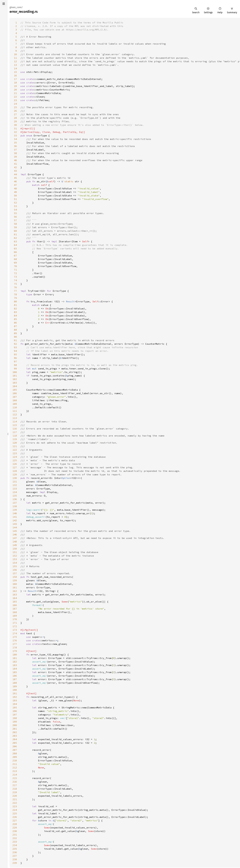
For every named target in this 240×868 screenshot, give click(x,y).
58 (15, 224)
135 (15, 496)
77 (15, 291)
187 (15, 679)
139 (15, 510)
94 (15, 351)
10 (15, 54)
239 (15, 863)
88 (15, 330)
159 (15, 580)
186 (15, 676)
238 (15, 859)
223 (15, 806)
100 (15, 372)
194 (15, 704)
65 (15, 248)
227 (15, 820)
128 (15, 471)
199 (15, 722)
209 (15, 757)
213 (15, 771)
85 (15, 319)
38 (15, 153)
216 (15, 782)
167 (15, 609)
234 (15, 845)
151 (15, 552)
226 (15, 817)
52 (15, 203)
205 (15, 743)
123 (15, 453)
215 (15, 778)
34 (15, 139)
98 (15, 365)
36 (15, 146)
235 (15, 849)
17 (15, 79)
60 (15, 231)
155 (15, 566)
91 (15, 340)
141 (15, 517)
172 (15, 626)
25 (15, 107)
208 (15, 753)
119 (15, 439)
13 (15, 65)
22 (15, 97)
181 (15, 658)
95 (15, 354)
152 (15, 556)
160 (15, 584)
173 (15, 630)
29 (15, 121)
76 (15, 287)
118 (15, 436)
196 (15, 711)
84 (15, 316)
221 (15, 799)
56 (15, 217)
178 (15, 647)
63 (15, 241)
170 (15, 619)
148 (15, 542)
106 (15, 393)
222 (15, 803)
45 (15, 178)
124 (15, 457)
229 (15, 828)
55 (15, 213)
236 (15, 852)
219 (15, 792)
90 (15, 337)
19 (15, 86)
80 (15, 301)
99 (15, 369)
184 (15, 669)
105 (15, 390)
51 (15, 199)
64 (15, 245)
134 (15, 492)
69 (15, 263)
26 (15, 111)
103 (15, 383)
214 (15, 775)
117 (15, 432)
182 (15, 662)
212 (15, 768)
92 (15, 344)
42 (15, 167)
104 (15, 386)
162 (15, 591)
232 (15, 838)
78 (15, 294)
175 (15, 637)
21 (15, 93)
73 (15, 277)
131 (15, 482)
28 (15, 118)
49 (15, 192)
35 (15, 143)
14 (15, 68)
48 (15, 188)
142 (15, 520)
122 (15, 450)
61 (15, 234)
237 (15, 856)
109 (15, 404)
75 (15, 284)
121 (15, 446)
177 (15, 644)
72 (15, 273)
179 (15, 651)
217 (15, 785)
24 (15, 104)
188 (15, 683)
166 (15, 605)
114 (15, 421)
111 (15, 411)
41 (15, 164)
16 (15, 75)
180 (15, 655)
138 (15, 506)
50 (15, 196)
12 (15, 61)
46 (15, 181)
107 (15, 397)
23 (15, 100)
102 (15, 379)
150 (15, 549)
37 (15, 150)
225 (15, 813)
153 (15, 559)
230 (15, 831)
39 (15, 157)
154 (15, 563)
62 (15, 238)
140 (15, 513)
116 (15, 429)
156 (15, 570)
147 (15, 538)
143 (15, 524)
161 (15, 587)
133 (15, 489)
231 (15, 835)
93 (15, 347)
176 (15, 640)
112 (15, 414)
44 (15, 174)
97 (15, 361)
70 (15, 266)
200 (15, 725)
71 (15, 270)
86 (15, 323)
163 (15, 595)
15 (15, 72)
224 (15, 810)
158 (15, 577)
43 (15, 171)
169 (15, 616)
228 (15, 824)
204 (15, 739)
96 (15, 358)
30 (15, 125)
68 (15, 259)
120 (15, 443)
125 (15, 460)
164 (15, 598)
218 (15, 789)
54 (15, 210)
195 (15, 707)
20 (15, 90)
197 (15, 715)
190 (15, 690)
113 (15, 418)
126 (15, 464)
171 (15, 623)
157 (15, 573)
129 (15, 474)
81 (15, 305)
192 (15, 697)
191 (15, 693)
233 (15, 842)
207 (15, 750)
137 (15, 503)
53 (15, 206)
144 (15, 527)
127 (15, 467)
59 (15, 227)
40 (15, 160)
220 (15, 796)
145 (15, 531)
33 (15, 135)
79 (15, 298)
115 (15, 425)
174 (15, 633)
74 (15, 280)
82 (15, 309)
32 (15, 132)
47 (15, 185)
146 (15, 534)
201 (15, 729)
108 (15, 400)
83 (15, 312)
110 (15, 407)
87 (15, 326)
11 (15, 58)
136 (15, 499)
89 (15, 333)
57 (15, 220)
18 (15, 83)
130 (15, 478)
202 (15, 732)
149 (15, 545)
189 (15, 686)
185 (15, 672)
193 (15, 700)
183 (15, 665)
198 (15, 718)
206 (15, 746)
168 (15, 612)
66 (15, 252)
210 (15, 760)
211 (15, 764)
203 (15, 736)
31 (15, 128)
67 (15, 256)
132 (15, 485)
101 (15, 376)
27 (15, 114)
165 (15, 602)
